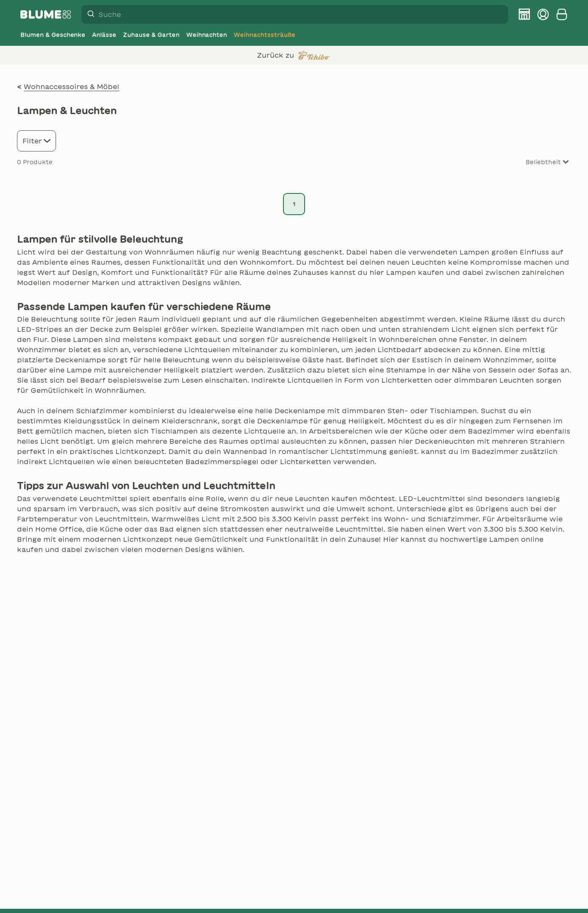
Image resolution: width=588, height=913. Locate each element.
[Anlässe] (104, 35)
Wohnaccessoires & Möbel (71, 87)
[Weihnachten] (207, 35)
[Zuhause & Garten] (151, 35)
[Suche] (88, 14)
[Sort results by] (537, 162)
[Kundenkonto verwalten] (543, 14)
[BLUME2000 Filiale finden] (524, 14)
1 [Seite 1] (294, 204)
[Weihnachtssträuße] (264, 35)
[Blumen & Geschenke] (53, 35)
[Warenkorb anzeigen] (562, 14)
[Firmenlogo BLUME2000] (46, 14)
